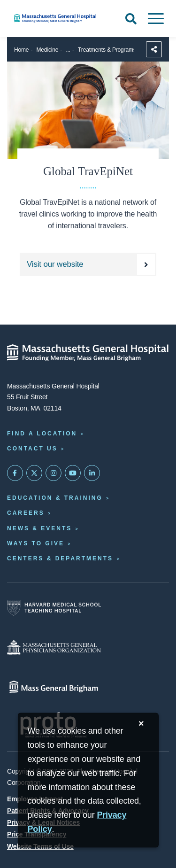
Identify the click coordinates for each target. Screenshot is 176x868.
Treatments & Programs (107, 50)
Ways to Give (36, 543)
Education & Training (55, 498)
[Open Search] (131, 19)
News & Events (39, 528)
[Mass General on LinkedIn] (92, 473)
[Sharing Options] (154, 49)
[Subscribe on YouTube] (73, 473)
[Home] (59, 18)
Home (21, 50)
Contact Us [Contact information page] (32, 449)
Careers (26, 513)
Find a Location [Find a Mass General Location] (42, 434)
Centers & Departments (60, 558)
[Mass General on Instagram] (54, 473)
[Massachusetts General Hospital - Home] (88, 353)
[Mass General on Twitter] (34, 473)
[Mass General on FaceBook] (15, 473)
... (68, 50)
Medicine (48, 50)
